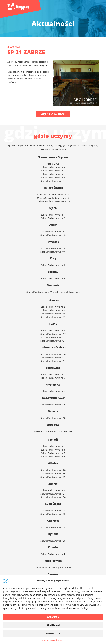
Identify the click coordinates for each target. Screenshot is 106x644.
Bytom (53, 225)
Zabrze (53, 484)
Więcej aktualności (53, 114)
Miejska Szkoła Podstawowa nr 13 (53, 201)
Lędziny (53, 272)
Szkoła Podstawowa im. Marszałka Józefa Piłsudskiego (53, 292)
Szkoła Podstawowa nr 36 (53, 473)
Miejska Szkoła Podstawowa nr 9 (53, 198)
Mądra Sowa (53, 164)
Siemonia (53, 285)
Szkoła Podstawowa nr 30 (53, 514)
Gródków (53, 425)
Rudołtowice (53, 561)
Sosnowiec (53, 368)
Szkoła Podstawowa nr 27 (53, 357)
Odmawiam (53, 625)
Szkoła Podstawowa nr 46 (53, 235)
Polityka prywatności (52, 640)
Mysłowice (53, 384)
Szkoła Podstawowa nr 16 (53, 404)
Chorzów (53, 521)
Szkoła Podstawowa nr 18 (53, 527)
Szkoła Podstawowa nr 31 (53, 361)
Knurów (53, 547)
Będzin (53, 208)
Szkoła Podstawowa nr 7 (53, 457)
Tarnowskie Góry (53, 398)
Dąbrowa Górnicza (53, 347)
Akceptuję (53, 617)
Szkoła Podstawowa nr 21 (53, 337)
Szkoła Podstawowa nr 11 (53, 181)
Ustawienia (53, 633)
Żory (53, 258)
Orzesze (53, 411)
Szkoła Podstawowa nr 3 (53, 330)
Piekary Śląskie (53, 188)
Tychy (53, 324)
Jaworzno (53, 242)
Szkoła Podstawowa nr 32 (53, 231)
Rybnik (53, 534)
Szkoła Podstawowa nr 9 (53, 265)
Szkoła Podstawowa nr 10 (53, 354)
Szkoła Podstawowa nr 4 (53, 167)
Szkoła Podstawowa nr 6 (53, 174)
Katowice (53, 300)
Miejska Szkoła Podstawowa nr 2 (53, 194)
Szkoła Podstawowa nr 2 (53, 446)
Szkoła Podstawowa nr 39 (53, 477)
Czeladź (53, 439)
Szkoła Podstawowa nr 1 (53, 215)
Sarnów (53, 574)
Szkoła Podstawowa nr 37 (53, 341)
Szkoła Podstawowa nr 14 (53, 510)
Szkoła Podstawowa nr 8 (53, 178)
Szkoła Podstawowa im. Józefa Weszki (53, 567)
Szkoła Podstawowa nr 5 (53, 171)
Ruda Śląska (53, 504)
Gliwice (53, 463)
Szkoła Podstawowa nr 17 (53, 334)
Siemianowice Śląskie (53, 157)
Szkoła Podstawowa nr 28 (53, 470)
